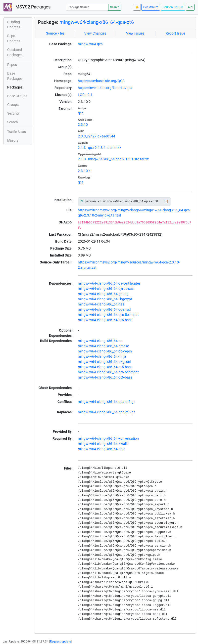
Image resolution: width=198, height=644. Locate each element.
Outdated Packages (15, 52)
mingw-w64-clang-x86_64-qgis (101, 449)
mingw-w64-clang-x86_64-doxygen (105, 351)
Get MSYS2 (151, 7)
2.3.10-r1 (85, 171)
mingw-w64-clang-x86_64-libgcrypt (105, 299)
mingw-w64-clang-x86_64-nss (101, 304)
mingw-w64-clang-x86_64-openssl (104, 309)
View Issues (135, 33)
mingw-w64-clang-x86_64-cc (100, 341)
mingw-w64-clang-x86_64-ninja (102, 356)
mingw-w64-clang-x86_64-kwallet (104, 444)
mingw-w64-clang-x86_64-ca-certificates (109, 283)
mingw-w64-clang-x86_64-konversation (108, 438)
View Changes (95, 33)
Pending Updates (14, 24)
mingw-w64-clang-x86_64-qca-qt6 (97, 22)
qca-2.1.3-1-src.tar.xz (105, 148)
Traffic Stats (17, 132)
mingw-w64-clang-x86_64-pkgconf (105, 362)
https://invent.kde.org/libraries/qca (105, 88)
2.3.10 (83, 125)
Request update (60, 642)
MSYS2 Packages (27, 7)
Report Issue (175, 33)
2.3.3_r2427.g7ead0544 (97, 136)
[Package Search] (87, 7)
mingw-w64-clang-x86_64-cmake (103, 346)
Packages (15, 87)
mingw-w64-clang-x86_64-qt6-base (105, 320)
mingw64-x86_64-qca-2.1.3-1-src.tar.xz (118, 159)
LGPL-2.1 (85, 95)
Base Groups (17, 96)
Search (115, 7)
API (190, 7)
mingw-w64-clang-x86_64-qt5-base (105, 367)
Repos (12, 65)
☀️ (137, 7)
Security (13, 113)
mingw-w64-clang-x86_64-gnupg (103, 294)
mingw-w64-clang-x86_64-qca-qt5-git (107, 402)
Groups (13, 105)
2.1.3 (82, 148)
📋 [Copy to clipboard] (166, 201)
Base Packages (15, 76)
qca (81, 113)
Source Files (55, 33)
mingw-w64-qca (90, 44)
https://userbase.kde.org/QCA (101, 81)
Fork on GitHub (173, 7)
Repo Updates (14, 38)
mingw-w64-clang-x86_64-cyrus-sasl (106, 289)
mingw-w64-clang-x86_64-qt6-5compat (108, 315)
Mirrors (13, 140)
